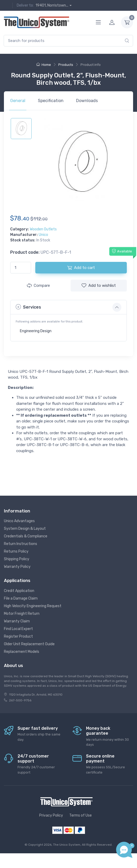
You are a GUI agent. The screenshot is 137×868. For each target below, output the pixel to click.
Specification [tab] (51, 101)
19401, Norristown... (52, 5)
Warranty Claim (17, 621)
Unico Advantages (19, 521)
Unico (43, 235)
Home (44, 65)
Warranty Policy (17, 567)
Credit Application (19, 591)
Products (66, 65)
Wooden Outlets (43, 229)
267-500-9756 (20, 700)
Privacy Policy (51, 815)
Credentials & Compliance (26, 536)
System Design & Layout (25, 529)
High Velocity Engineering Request (33, 606)
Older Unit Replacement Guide (29, 644)
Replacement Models (22, 652)
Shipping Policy (17, 559)
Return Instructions (21, 544)
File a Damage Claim (21, 598)
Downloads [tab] (87, 101)
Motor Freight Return (22, 614)
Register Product (18, 636)
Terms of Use (81, 815)
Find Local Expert (18, 629)
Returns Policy (16, 551)
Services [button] (28, 307)
